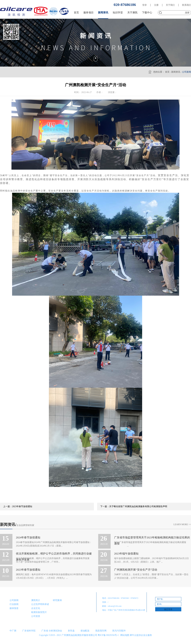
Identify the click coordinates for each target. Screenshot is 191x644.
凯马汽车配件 (119, 631)
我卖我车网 (101, 631)
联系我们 (187, 5)
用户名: (160, 599)
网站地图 (124, 635)
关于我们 (170, 5)
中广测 (13, 631)
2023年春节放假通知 (28, 570)
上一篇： (18, 506)
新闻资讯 (176, 72)
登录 (145, 5)
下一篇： (134, 506)
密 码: (159, 604)
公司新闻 (187, 72)
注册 (156, 5)
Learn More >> (182, 524)
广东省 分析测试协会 (52, 631)
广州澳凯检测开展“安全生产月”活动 (136, 570)
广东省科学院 (29, 631)
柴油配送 (85, 631)
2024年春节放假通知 (28, 538)
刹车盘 (71, 631)
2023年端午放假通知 (126, 554)
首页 (76, 13)
